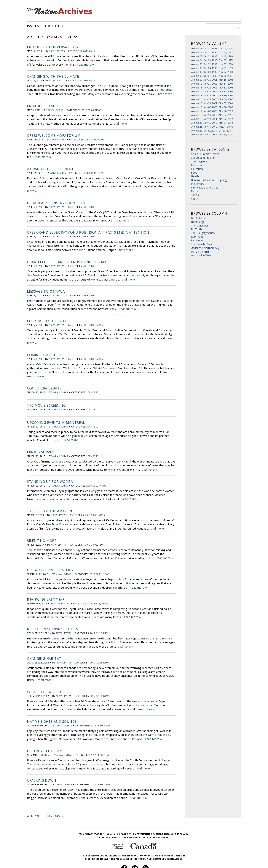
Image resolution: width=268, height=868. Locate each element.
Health (195, 176)
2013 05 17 (89, 51)
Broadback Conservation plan (56, 199)
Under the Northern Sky (205, 248)
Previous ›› (55, 800)
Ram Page (197, 237)
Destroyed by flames (47, 736)
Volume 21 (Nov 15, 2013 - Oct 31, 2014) (212, 127)
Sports (195, 195)
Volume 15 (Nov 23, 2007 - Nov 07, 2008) (212, 103)
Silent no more (42, 530)
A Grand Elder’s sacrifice (51, 166)
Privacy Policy (129, 861)
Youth (194, 199)
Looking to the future (49, 315)
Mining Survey (40, 443)
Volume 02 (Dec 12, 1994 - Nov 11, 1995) (212, 52)
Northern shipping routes (53, 617)
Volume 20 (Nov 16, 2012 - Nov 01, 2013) (212, 123)
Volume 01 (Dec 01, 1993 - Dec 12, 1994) (212, 49)
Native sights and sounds (52, 707)
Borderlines (198, 218)
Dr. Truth (196, 229)
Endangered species (46, 105)
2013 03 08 (91, 505)
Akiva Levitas (57, 51)
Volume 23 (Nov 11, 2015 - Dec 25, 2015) (212, 135)
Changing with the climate (53, 76)
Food (194, 173)
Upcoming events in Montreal (56, 414)
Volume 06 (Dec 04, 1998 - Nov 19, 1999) (212, 68)
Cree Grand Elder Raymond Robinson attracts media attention (88, 228)
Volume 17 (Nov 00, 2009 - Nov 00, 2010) (212, 111)
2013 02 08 (94, 592)
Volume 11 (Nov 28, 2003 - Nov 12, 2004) (212, 88)
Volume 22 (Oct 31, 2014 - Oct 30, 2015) (212, 131)
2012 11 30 (97, 711)
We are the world (44, 678)
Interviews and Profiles (205, 187)
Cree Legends (199, 161)
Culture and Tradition (204, 158)
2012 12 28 (96, 621)
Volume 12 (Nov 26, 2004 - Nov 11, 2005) (212, 92)
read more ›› (85, 64)
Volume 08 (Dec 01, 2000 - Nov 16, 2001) (212, 76)
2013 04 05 (89, 203)
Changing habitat (44, 645)
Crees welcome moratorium (54, 134)
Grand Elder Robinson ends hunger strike (68, 257)
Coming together (44, 347)
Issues (33, 26)
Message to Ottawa (46, 286)
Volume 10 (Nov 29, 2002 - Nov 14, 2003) (212, 84)
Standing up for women (50, 472)
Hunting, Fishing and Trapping (209, 180)
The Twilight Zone (202, 244)
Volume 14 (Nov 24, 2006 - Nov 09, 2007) (212, 99)
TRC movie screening (46, 397)
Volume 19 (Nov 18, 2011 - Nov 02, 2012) (212, 119)
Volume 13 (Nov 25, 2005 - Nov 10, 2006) (212, 95)
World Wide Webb (202, 255)
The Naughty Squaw (203, 233)
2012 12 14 (96, 682)
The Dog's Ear (200, 225)
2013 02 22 (96, 563)
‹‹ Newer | (36, 800)
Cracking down (42, 765)
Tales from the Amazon (50, 501)
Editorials (196, 165)
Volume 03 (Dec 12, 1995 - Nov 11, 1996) (212, 56)
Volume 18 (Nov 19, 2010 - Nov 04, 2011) (212, 115)
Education (197, 169)
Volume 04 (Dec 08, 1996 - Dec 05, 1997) (212, 60)
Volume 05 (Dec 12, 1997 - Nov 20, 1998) (212, 64)
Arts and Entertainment (205, 154)
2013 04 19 (90, 138)
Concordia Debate (44, 380)
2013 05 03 (88, 109)
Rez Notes (197, 240)
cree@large (198, 222)
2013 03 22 (92, 384)
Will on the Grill (200, 252)
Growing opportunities (50, 559)
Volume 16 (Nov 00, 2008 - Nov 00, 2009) (212, 107)
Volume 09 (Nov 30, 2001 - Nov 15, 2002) (212, 80)
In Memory (198, 184)
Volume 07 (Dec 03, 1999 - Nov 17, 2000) (212, 72)
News (98, 109)
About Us (54, 26)
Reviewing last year (46, 588)
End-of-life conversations (52, 47)
